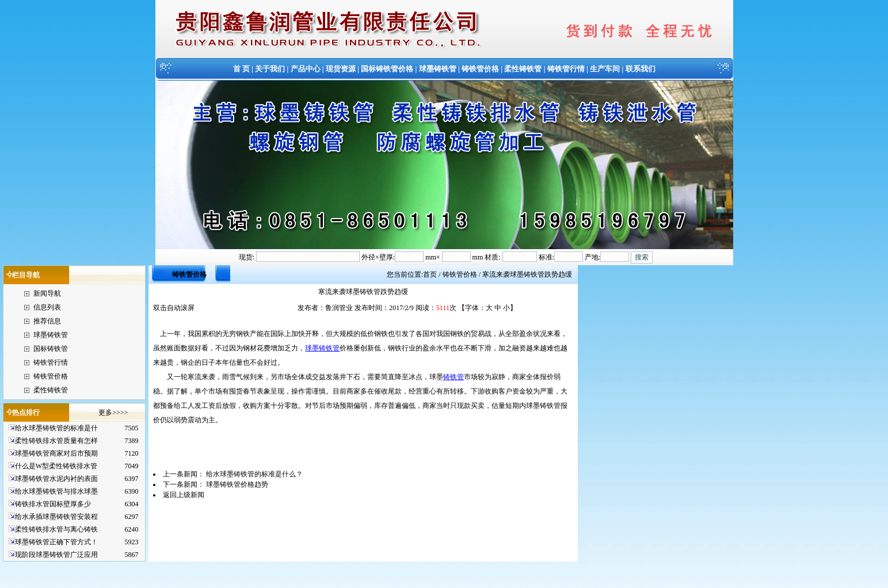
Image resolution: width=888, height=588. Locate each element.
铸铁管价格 (480, 69)
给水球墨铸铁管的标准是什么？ (254, 474)
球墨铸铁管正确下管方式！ (56, 542)
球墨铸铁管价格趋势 (237, 484)
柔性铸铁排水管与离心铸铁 (56, 529)
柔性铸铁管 (523, 69)
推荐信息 (47, 321)
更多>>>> (113, 413)
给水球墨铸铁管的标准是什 (56, 428)
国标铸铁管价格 (387, 69)
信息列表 (47, 307)
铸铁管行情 (566, 69)
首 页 (241, 69)
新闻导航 (47, 293)
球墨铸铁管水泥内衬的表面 (56, 479)
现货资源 (341, 69)
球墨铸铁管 (438, 69)
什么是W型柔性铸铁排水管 (56, 466)
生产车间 (605, 69)
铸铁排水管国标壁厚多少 (53, 504)
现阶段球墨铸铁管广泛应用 (56, 555)
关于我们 (270, 69)
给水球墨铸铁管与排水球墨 (56, 491)
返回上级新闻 (184, 495)
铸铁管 (453, 377)
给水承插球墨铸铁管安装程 (56, 517)
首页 (430, 274)
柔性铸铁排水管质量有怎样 (56, 441)
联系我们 (641, 69)
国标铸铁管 (51, 349)
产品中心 (306, 69)
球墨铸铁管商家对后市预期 (56, 453)
